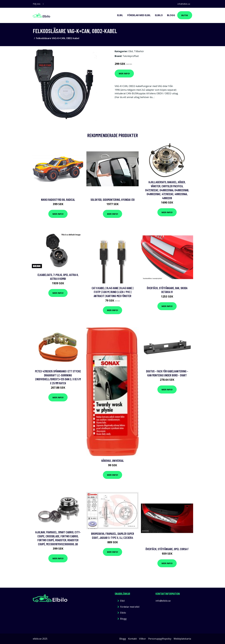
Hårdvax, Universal (113, 461)
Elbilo (159, 15)
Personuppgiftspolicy (160, 639)
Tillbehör (139, 51)
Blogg (171, 15)
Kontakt (132, 639)
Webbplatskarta (182, 639)
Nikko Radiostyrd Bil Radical (58, 200)
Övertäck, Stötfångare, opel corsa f (167, 549)
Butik (185, 15)
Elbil (120, 15)
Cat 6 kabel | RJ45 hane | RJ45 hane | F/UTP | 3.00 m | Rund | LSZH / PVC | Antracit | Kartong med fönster (113, 292)
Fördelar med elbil (139, 15)
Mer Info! (124, 73)
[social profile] (43, 4)
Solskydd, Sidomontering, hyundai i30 (113, 200)
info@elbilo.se (183, 4)
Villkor (142, 639)
